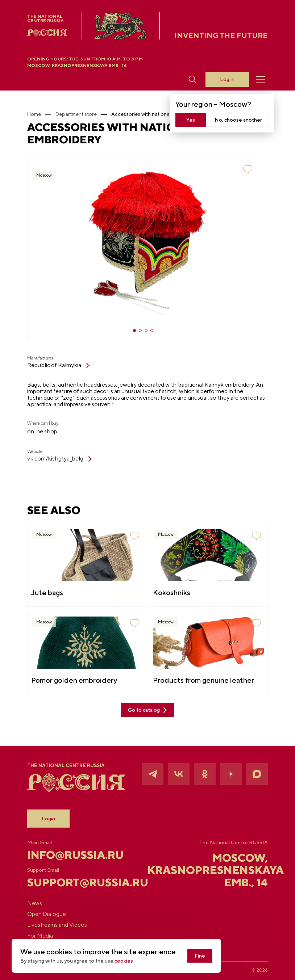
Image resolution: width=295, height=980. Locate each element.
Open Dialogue (47, 914)
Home (34, 114)
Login (48, 819)
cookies (124, 961)
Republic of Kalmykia (59, 365)
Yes (191, 120)
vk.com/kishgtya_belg (60, 459)
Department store (76, 114)
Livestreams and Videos (57, 925)
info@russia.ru (67, 855)
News (35, 903)
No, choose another (238, 120)
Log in (227, 79)
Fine (200, 956)
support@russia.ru (67, 882)
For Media (40, 936)
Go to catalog (147, 710)
